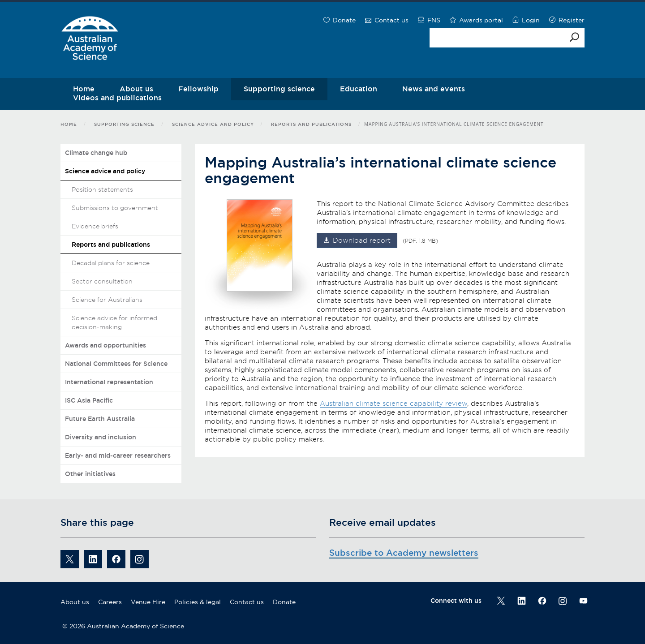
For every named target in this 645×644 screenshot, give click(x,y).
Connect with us (456, 601)
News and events (434, 89)
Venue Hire (148, 602)
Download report (362, 240)
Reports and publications (311, 124)
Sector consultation (102, 281)
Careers (110, 602)
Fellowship (198, 89)
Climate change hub (96, 153)
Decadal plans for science (111, 263)
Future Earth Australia (100, 419)
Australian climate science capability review (393, 404)
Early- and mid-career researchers (118, 455)
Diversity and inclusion (101, 437)
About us (75, 602)
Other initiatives (90, 474)
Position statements (102, 189)
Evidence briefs (95, 226)
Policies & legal (198, 602)
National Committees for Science (116, 364)
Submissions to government (115, 208)
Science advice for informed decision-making (114, 322)
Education (359, 89)
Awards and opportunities (105, 345)
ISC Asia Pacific (89, 400)
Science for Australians (107, 300)
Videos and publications (117, 98)
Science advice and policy (213, 124)
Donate (284, 602)
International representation (109, 382)
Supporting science (279, 89)
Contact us (247, 602)
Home (69, 124)
